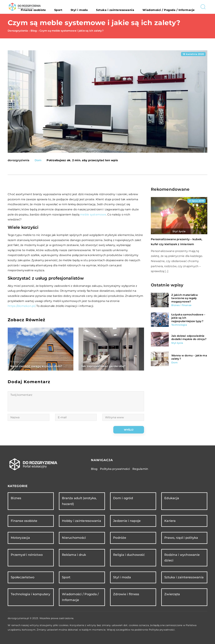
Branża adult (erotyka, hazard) (79, 501)
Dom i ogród (123, 498)
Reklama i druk (74, 555)
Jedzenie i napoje (127, 521)
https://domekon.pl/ (21, 306)
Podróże (120, 538)
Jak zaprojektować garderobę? (103, 366)
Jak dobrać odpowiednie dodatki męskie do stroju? (189, 338)
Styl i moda (106, 7)
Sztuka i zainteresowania (133, 7)
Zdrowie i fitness (126, 594)
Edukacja (172, 498)
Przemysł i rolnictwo (27, 555)
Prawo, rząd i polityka (181, 538)
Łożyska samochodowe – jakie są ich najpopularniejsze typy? (188, 318)
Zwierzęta (172, 594)
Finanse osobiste (74, 7)
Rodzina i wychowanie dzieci (182, 558)
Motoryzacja (20, 538)
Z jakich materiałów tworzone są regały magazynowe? (185, 298)
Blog (94, 469)
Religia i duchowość (129, 555)
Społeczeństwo (23, 577)
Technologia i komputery (30, 594)
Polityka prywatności (115, 469)
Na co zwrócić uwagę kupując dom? (36, 366)
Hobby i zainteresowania (81, 521)
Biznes (16, 498)
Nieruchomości (74, 538)
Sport (92, 7)
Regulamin (140, 469)
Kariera (170, 521)
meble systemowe (93, 215)
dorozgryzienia (19, 160)
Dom (38, 160)
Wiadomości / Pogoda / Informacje (175, 7)
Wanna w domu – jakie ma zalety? (189, 357)
